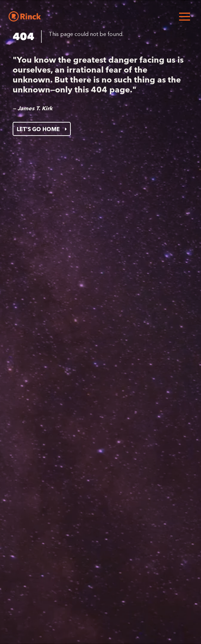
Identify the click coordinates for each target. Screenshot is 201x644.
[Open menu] (185, 16)
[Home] (25, 16)
